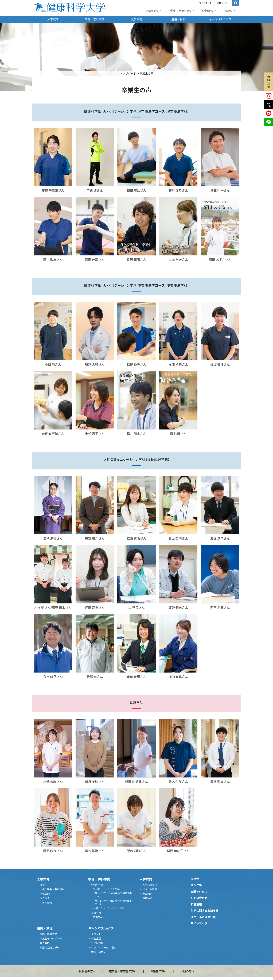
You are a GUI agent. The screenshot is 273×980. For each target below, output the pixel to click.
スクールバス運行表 (203, 917)
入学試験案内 (150, 885)
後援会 (195, 879)
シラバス (45, 898)
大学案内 (53, 19)
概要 (42, 885)
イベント (96, 934)
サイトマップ (199, 923)
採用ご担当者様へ (50, 947)
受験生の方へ (154, 11)
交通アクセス (206, 3)
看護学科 (98, 917)
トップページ (128, 73)
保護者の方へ (209, 11)
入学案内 (136, 19)
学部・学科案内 (95, 19)
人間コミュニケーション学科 (109, 908)
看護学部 (96, 913)
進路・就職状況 (48, 934)
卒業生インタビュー (51, 938)
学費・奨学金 (99, 952)
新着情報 (196, 904)
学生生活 (96, 938)
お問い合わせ (223, 3)
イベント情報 (150, 889)
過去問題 (147, 894)
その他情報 (46, 903)
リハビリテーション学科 (106, 889)
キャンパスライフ (220, 19)
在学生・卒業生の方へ (181, 11)
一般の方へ (229, 11)
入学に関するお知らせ (205, 910)
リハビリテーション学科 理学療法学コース (113, 895)
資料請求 (269, 82)
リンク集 (196, 885)
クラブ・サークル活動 (103, 947)
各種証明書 (97, 943)
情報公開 (45, 894)
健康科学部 (97, 885)
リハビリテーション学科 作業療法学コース (113, 902)
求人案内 (45, 943)
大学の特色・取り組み (52, 889)
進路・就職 (178, 19)
